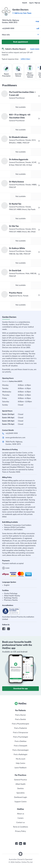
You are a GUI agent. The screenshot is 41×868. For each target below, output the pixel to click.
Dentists (20, 788)
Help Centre (20, 763)
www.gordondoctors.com (15, 438)
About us (21, 814)
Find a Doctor (20, 715)
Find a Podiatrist (21, 728)
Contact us (20, 822)
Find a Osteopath (21, 746)
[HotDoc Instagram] (24, 844)
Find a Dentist (20, 719)
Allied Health (20, 784)
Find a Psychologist (21, 737)
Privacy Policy (20, 831)
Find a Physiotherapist (20, 724)
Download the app (20, 689)
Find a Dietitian (21, 741)
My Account (21, 759)
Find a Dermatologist (20, 750)
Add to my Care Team (22, 13)
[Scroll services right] (38, 67)
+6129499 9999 (12, 433)
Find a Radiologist (20, 754)
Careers (21, 818)
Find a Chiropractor (21, 733)
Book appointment (21, 42)
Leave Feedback (20, 768)
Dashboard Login (21, 797)
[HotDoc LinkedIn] (21, 844)
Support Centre (20, 802)
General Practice (20, 780)
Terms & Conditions (20, 827)
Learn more (35, 49)
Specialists (21, 793)
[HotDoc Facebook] (17, 844)
